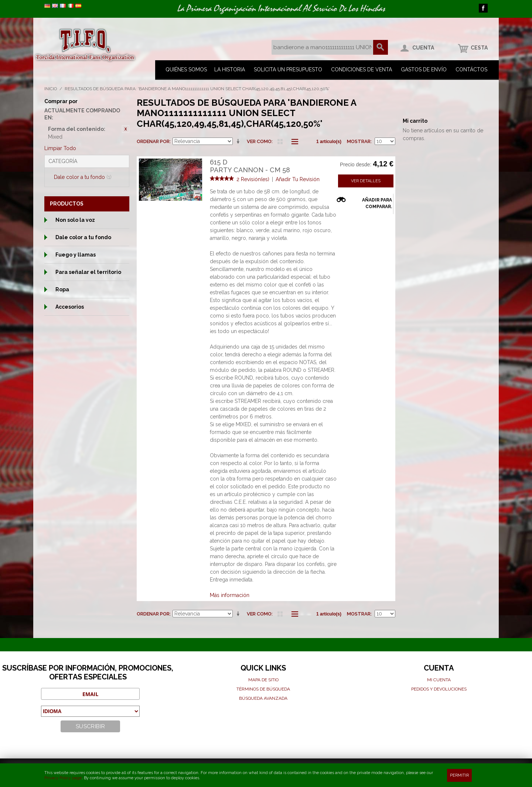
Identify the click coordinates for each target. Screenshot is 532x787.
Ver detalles (366, 181)
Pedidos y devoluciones (439, 689)
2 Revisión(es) (253, 179)
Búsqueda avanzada (263, 698)
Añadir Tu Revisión (298, 179)
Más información (230, 595)
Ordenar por (153, 141)
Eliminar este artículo (126, 129)
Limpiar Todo (60, 148)
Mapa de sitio (263, 680)
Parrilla (280, 142)
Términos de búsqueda (263, 689)
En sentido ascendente (239, 142)
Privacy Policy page (63, 778)
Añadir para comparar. (377, 203)
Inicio (51, 89)
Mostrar (359, 141)
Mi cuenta (439, 680)
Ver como (259, 141)
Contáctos (471, 69)
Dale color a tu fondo (83, 177)
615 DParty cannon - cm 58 (250, 166)
